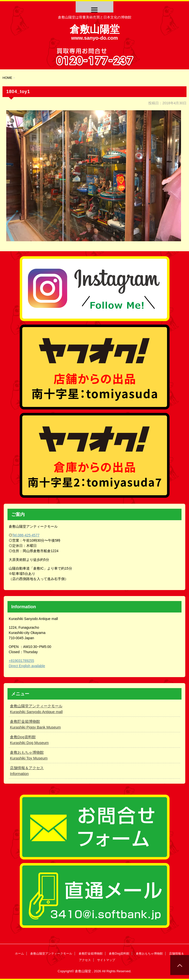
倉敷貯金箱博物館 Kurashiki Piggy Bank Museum (35, 724)
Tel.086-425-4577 (26, 535)
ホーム (19, 954)
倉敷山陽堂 (95, 29)
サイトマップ (106, 960)
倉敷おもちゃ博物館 (149, 954)
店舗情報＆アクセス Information (27, 771)
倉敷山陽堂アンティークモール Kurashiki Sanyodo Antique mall (36, 709)
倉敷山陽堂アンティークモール (51, 954)
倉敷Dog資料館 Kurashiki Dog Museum (29, 740)
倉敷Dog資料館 (119, 954)
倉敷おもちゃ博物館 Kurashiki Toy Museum (29, 755)
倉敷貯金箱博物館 (91, 954)
